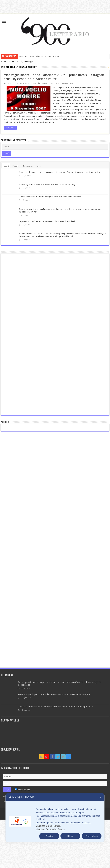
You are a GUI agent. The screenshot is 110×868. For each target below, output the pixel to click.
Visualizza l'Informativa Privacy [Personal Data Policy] (50, 829)
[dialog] (55, 818)
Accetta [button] (49, 836)
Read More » (10, 128)
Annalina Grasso (12, 83)
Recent (6, 166)
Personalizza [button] (92, 836)
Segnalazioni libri (47, 83)
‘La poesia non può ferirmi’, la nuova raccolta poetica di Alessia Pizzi (48, 221)
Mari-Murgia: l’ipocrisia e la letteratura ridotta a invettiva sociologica (48, 184)
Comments (28, 166)
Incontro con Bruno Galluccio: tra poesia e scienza (39, 56)
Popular (16, 166)
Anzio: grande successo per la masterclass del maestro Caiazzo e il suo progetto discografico (59, 172)
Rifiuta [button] (70, 836)
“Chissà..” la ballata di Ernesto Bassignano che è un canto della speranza (50, 197)
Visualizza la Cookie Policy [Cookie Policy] (48, 826)
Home (3, 61)
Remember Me (22, 790)
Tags (38, 166)
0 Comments (63, 83)
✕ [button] (100, 797)
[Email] (55, 147)
